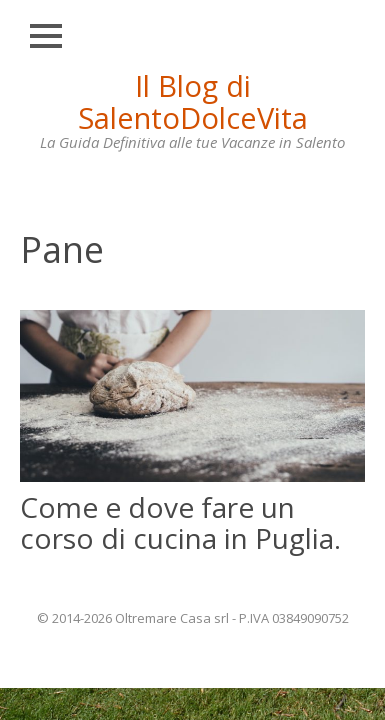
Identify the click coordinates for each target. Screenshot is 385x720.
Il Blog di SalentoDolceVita (193, 101)
